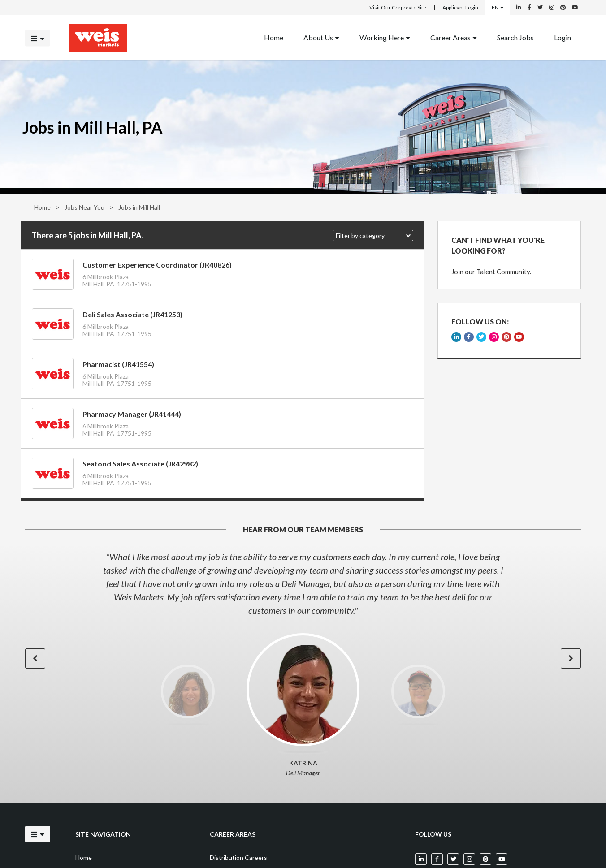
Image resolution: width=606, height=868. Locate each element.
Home (42, 207)
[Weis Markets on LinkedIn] (519, 8)
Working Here (385, 37)
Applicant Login (460, 7)
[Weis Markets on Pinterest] (563, 8)
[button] (373, 235)
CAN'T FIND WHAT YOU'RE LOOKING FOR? (498, 245)
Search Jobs (515, 37)
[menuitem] (274, 38)
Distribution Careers (238, 857)
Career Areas (454, 37)
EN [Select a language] (498, 7)
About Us (321, 37)
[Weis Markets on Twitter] (540, 8)
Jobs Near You (84, 207)
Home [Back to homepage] (274, 37)
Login (563, 37)
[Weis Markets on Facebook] (529, 8)
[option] (303, 583)
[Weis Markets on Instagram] (552, 8)
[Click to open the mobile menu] (38, 38)
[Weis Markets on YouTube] (575, 8)
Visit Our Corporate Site (398, 7)
